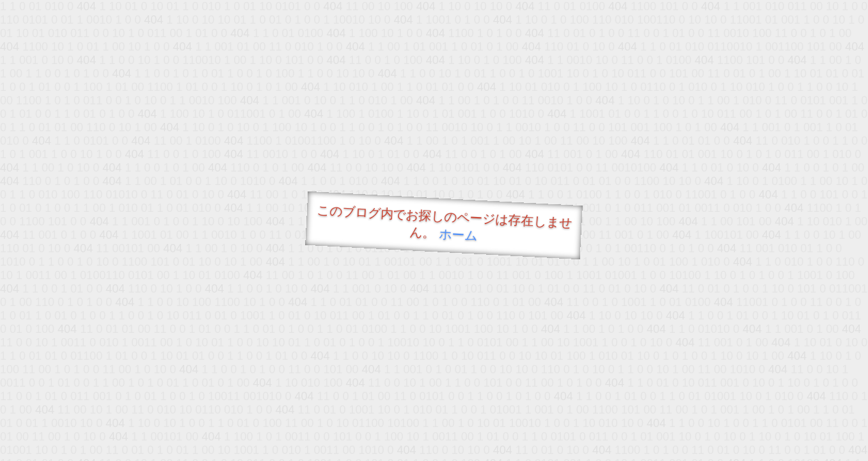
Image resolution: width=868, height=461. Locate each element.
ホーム (458, 235)
